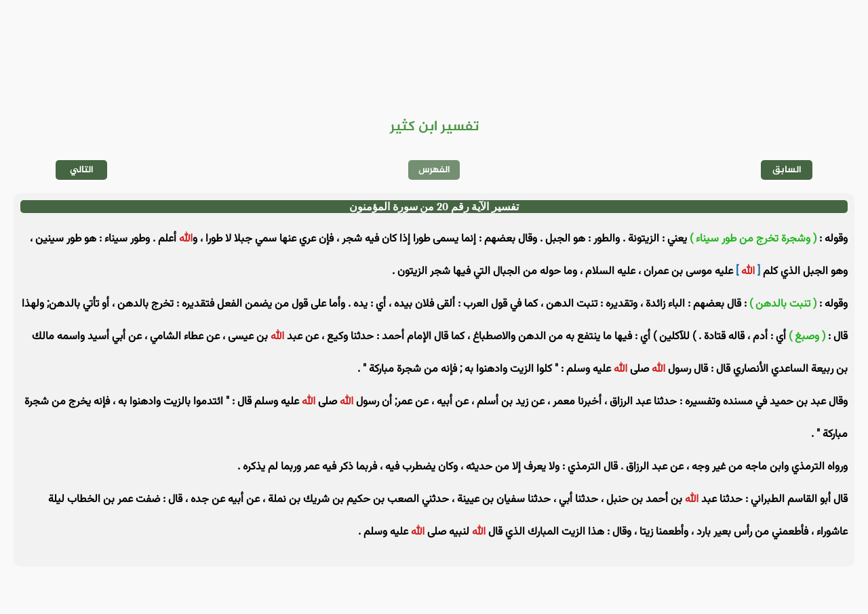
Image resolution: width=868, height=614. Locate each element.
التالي (82, 170)
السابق (787, 170)
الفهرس (434, 170)
